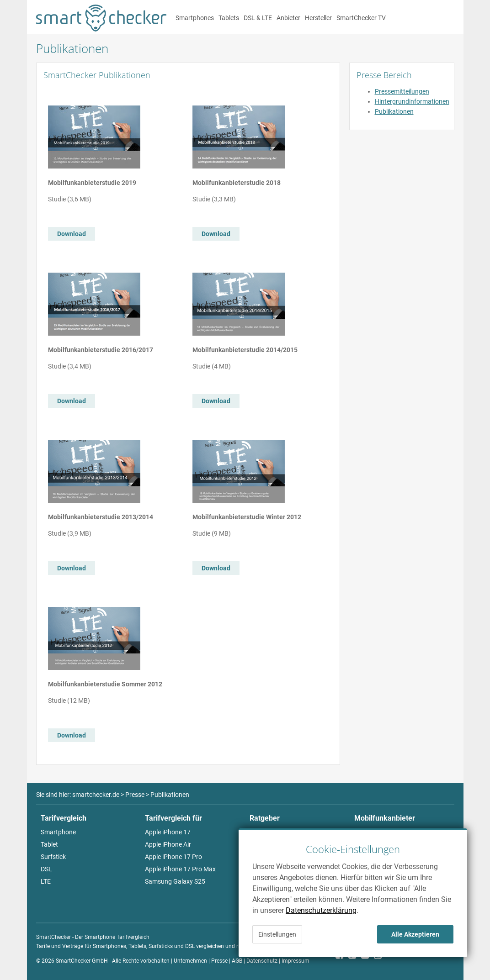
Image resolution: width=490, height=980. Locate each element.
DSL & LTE (258, 18)
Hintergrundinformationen (412, 101)
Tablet (49, 844)
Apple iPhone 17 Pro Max (180, 869)
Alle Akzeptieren (415, 934)
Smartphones (195, 18)
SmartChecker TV (361, 18)
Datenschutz (262, 961)
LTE (46, 881)
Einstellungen (277, 934)
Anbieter (288, 18)
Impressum (296, 961)
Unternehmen (190, 961)
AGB (237, 961)
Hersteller (318, 18)
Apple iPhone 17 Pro (173, 857)
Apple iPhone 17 (168, 832)
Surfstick (53, 857)
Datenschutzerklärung (321, 910)
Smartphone (58, 832)
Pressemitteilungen (402, 91)
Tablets (229, 18)
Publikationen (394, 111)
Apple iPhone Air (168, 844)
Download (72, 234)
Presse (219, 961)
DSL (46, 869)
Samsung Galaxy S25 (175, 881)
